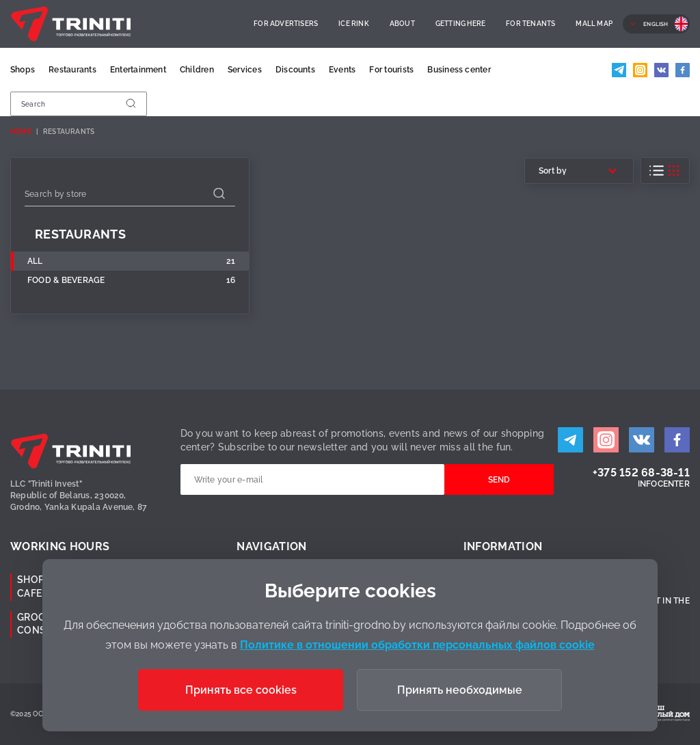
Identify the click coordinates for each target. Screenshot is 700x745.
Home (21, 132)
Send (499, 480)
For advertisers (286, 24)
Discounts (295, 70)
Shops (23, 70)
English (656, 24)
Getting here (460, 24)
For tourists (391, 70)
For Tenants (530, 24)
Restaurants (72, 70)
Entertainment (138, 70)
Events (342, 70)
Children (197, 70)
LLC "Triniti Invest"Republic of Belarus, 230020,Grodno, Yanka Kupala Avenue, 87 (79, 496)
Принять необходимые (460, 690)
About (402, 24)
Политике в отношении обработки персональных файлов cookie (417, 645)
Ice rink (354, 24)
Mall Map (594, 24)
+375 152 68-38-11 (641, 473)
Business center (459, 70)
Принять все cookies (241, 690)
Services (245, 70)
